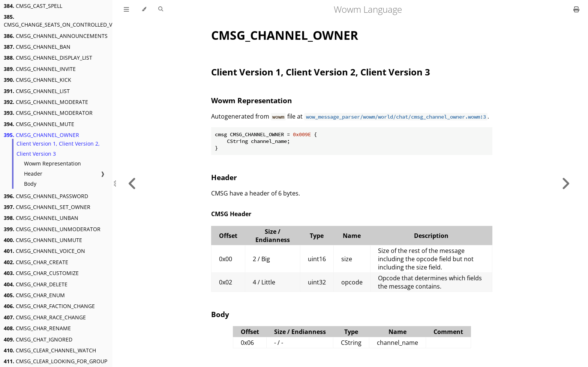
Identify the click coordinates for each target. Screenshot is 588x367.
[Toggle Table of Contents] (126, 9)
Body (30, 184)
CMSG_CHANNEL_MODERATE (46, 102)
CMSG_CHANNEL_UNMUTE (43, 240)
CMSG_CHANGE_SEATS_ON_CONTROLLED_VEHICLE (67, 21)
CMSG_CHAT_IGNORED (38, 339)
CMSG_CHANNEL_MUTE (39, 124)
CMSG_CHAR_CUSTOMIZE (41, 273)
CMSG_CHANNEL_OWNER (41, 135)
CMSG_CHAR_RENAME (37, 328)
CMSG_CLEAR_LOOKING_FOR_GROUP (55, 361)
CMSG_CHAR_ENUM (34, 295)
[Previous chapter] (132, 183)
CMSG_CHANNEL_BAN (37, 47)
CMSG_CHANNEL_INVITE (40, 69)
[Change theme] (144, 9)
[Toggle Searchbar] (161, 9)
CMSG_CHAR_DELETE (36, 284)
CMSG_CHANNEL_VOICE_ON (44, 251)
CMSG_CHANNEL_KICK (37, 80)
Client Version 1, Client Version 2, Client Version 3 (58, 149)
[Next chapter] (565, 183)
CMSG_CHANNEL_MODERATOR (48, 113)
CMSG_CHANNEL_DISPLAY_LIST (48, 58)
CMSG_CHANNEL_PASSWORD (46, 196)
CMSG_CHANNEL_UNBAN (41, 218)
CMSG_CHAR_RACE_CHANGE (45, 317)
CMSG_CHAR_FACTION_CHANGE (49, 306)
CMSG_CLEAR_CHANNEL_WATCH (50, 350)
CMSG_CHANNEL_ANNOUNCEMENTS (56, 36)
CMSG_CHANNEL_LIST (37, 91)
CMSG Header (231, 214)
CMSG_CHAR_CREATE (36, 262)
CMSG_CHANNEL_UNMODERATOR (52, 229)
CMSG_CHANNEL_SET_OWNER (47, 207)
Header (33, 174)
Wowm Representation (52, 163)
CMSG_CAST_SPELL (33, 6)
